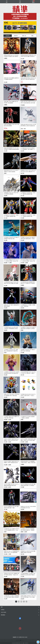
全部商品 (3, 610)
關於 (2, 607)
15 (24, 602)
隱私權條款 (3, 615)
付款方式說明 (3, 612)
